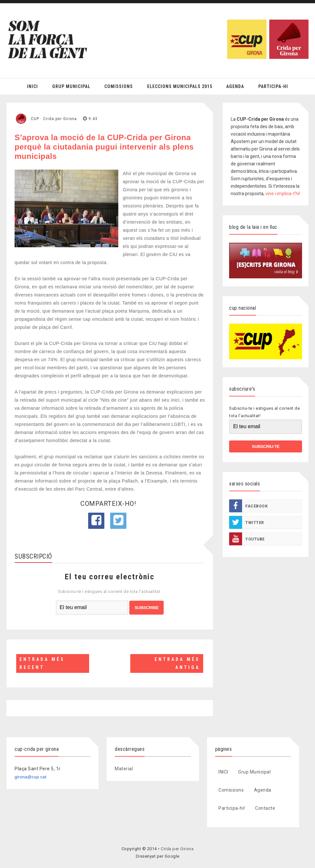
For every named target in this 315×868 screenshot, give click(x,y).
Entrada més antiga (177, 663)
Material (124, 769)
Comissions (119, 86)
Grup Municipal (71, 86)
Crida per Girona (177, 849)
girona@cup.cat (30, 777)
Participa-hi (273, 86)
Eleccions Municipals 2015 (180, 86)
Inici (32, 86)
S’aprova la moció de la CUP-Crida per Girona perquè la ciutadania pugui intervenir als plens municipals (104, 147)
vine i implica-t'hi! (283, 194)
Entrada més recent (42, 663)
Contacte (265, 808)
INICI (223, 772)
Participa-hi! (232, 808)
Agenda (235, 86)
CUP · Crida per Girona (54, 119)
